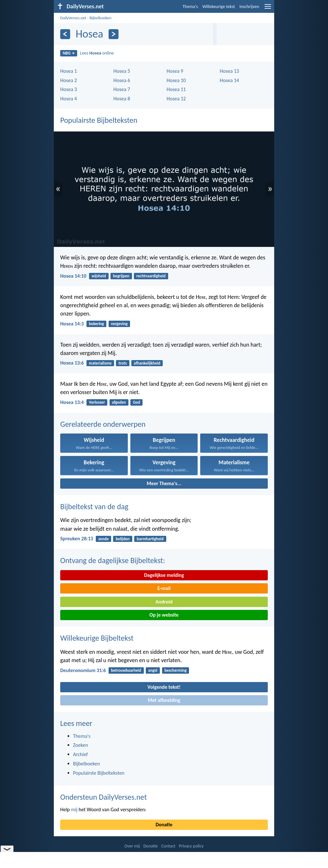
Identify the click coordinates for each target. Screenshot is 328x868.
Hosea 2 (69, 80)
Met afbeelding (164, 700)
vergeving (119, 324)
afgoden (119, 402)
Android (164, 602)
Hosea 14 (229, 80)
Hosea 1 (69, 71)
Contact (168, 846)
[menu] (268, 9)
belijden (123, 539)
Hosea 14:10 (73, 276)
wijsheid (99, 276)
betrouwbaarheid (126, 670)
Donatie (164, 825)
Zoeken (81, 745)
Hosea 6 (122, 80)
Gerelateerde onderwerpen (103, 424)
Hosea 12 (176, 99)
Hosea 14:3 (72, 324)
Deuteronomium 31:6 (83, 670)
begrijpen (121, 276)
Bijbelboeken (100, 18)
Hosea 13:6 (72, 363)
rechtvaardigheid (151, 276)
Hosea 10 (176, 80)
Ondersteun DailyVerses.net (103, 797)
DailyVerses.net (73, 18)
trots (123, 363)
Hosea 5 (122, 71)
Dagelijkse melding (164, 575)
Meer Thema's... (164, 483)
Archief (80, 754)
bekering (97, 324)
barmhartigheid (150, 539)
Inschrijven (249, 7)
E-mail (164, 588)
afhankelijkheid (147, 363)
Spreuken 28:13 (77, 539)
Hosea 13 (229, 71)
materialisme (100, 363)
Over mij (132, 846)
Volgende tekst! (164, 687)
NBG (69, 53)
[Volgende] (114, 34)
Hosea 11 (176, 89)
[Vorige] (65, 34)
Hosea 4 (69, 99)
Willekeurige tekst (219, 7)
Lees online (97, 53)
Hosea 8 (122, 99)
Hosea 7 (122, 89)
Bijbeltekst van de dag (94, 506)
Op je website (164, 615)
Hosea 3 (69, 89)
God (136, 402)
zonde (103, 539)
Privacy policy (191, 846)
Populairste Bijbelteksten (99, 120)
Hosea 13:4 (72, 402)
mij (74, 809)
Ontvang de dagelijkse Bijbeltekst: (113, 560)
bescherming (175, 670)
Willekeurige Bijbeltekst (97, 638)
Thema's (190, 7)
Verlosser (97, 402)
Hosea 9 (175, 71)
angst (153, 670)
